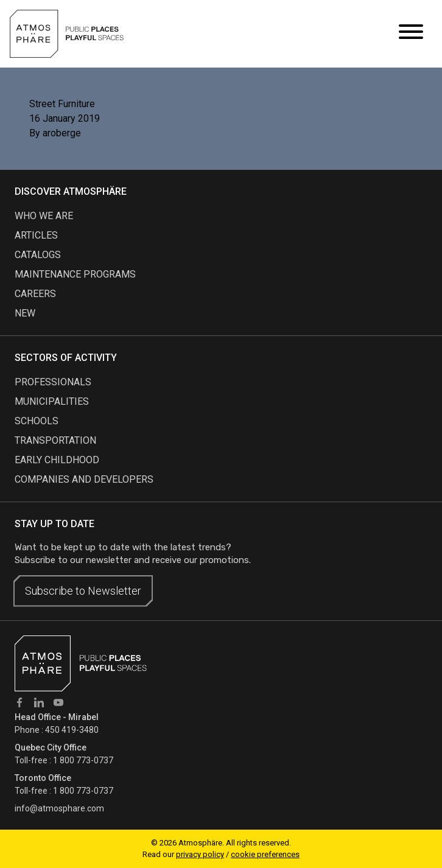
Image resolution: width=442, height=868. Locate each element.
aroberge (62, 133)
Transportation (55, 440)
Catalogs (38, 255)
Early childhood (57, 460)
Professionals (53, 382)
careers (35, 294)
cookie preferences (265, 854)
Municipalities (52, 401)
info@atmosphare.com (59, 808)
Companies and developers (84, 479)
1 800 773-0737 (83, 760)
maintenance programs (75, 274)
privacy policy (200, 854)
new (25, 313)
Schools (37, 421)
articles (36, 235)
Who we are (44, 216)
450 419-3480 (72, 730)
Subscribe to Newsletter (83, 591)
